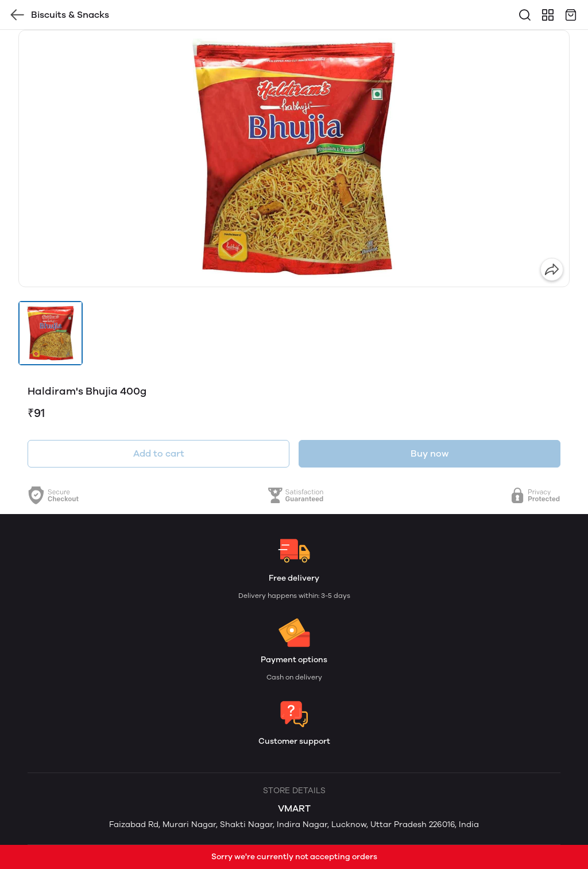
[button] (51, 333)
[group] (294, 159)
